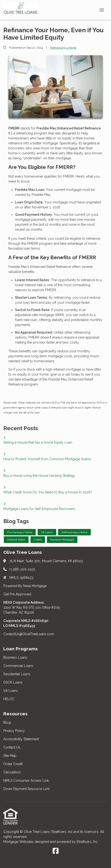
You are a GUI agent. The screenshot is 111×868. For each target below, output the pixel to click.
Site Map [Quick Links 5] (10, 756)
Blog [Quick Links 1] (7, 722)
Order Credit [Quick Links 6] (13, 764)
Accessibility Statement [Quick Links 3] (21, 739)
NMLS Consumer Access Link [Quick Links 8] (26, 781)
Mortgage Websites (19, 842)
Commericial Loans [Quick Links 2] (18, 666)
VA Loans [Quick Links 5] (11, 691)
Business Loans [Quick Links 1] (15, 657)
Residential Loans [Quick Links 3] (17, 674)
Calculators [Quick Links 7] (12, 772)
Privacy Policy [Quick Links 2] (14, 731)
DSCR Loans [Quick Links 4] (13, 682)
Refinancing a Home (63, 48)
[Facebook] (56, 851)
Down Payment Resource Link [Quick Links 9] (26, 789)
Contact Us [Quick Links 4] (12, 747)
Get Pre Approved (17, 594)
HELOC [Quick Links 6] (9, 699)
